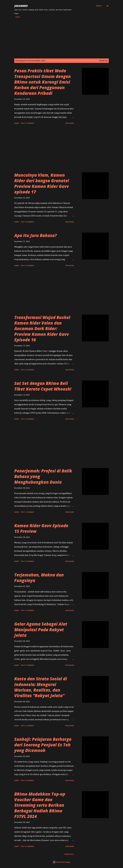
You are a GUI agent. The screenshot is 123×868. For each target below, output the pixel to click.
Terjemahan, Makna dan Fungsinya (39, 578)
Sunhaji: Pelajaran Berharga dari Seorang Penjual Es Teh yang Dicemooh (43, 745)
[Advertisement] (61, 39)
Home (18, 17)
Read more (70, 123)
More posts (69, 854)
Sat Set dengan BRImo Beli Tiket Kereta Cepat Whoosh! (43, 386)
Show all (103, 61)
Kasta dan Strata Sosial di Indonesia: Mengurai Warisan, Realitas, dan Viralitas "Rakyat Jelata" (41, 687)
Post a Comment (28, 123)
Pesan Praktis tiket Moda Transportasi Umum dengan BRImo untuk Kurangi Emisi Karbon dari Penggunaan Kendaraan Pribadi (43, 82)
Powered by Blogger (62, 862)
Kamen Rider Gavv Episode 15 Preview (41, 528)
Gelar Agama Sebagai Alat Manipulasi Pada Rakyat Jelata (41, 630)
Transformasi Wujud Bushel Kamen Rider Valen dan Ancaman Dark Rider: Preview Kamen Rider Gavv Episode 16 (42, 329)
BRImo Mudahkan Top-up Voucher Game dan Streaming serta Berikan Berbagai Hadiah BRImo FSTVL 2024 (40, 805)
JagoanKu (21, 6)
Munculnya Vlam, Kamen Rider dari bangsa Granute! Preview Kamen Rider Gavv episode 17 (42, 183)
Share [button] (17, 123)
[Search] (99, 6)
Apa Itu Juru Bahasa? (36, 235)
